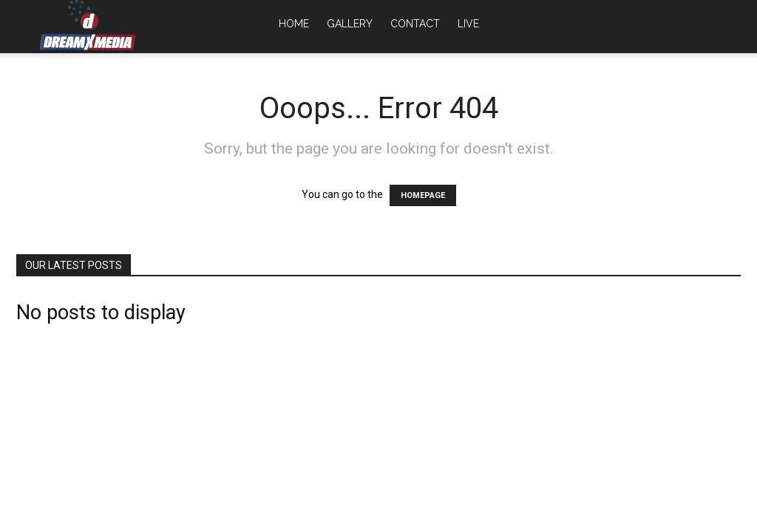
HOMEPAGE (423, 195)
